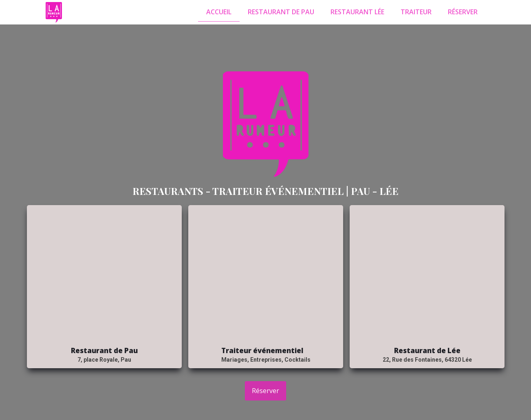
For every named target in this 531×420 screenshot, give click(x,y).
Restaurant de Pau (281, 12)
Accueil (219, 12)
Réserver (463, 12)
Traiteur (416, 12)
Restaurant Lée (357, 12)
